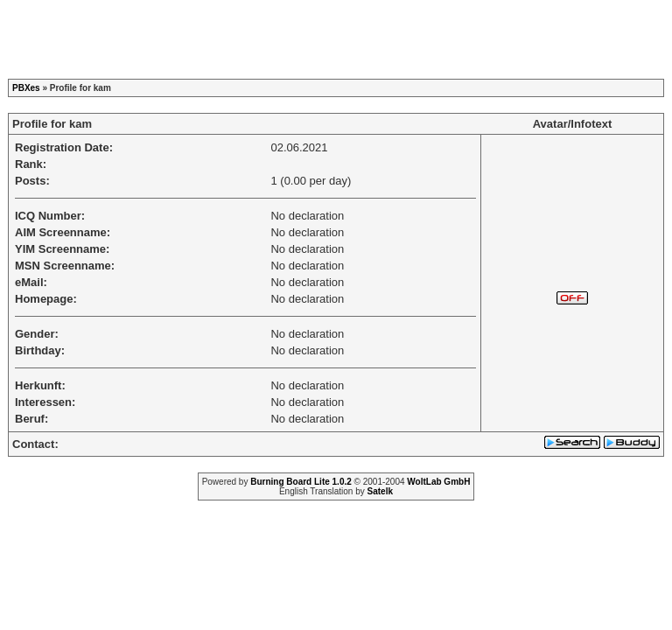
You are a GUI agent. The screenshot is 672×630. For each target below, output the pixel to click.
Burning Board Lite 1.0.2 (301, 482)
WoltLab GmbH (438, 482)
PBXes (26, 88)
